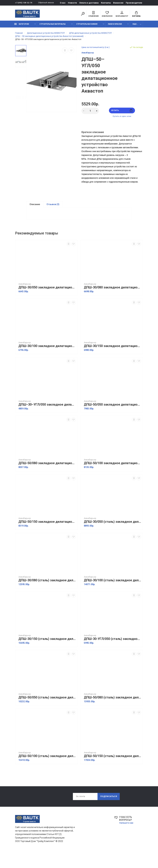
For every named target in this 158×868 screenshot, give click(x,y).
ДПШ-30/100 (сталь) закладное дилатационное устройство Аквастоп (113, 594)
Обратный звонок (48, 3)
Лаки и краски (115, 26)
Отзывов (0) (53, 207)
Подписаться (108, 810)
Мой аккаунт (122, 14)
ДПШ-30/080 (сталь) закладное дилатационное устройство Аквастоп (47, 594)
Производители (135, 3)
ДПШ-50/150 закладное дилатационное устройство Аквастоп (47, 535)
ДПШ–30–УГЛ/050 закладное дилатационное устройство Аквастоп (47, 418)
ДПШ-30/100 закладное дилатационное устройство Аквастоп (47, 359)
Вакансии (120, 3)
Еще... (135, 26)
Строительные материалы (52, 26)
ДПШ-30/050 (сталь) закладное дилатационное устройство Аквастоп (113, 535)
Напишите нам (127, 837)
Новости (74, 3)
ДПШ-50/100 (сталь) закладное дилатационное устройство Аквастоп (47, 770)
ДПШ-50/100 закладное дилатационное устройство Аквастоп (113, 477)
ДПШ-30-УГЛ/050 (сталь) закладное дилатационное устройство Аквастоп (113, 652)
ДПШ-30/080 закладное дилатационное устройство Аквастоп (113, 301)
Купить (122, 113)
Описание (35, 207)
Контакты (107, 3)
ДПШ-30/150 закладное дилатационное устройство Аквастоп (113, 359)
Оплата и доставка (90, 3)
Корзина (136, 14)
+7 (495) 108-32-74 (24, 3)
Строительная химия (87, 26)
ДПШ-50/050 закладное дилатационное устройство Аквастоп (113, 418)
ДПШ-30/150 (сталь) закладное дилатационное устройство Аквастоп (47, 652)
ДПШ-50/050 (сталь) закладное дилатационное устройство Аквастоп (47, 711)
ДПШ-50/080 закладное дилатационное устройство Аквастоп (47, 477)
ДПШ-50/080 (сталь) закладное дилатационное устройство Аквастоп (113, 711)
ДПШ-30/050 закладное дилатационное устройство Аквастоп (47, 301)
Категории (22, 26)
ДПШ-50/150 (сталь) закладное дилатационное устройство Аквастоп (113, 770)
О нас (64, 3)
